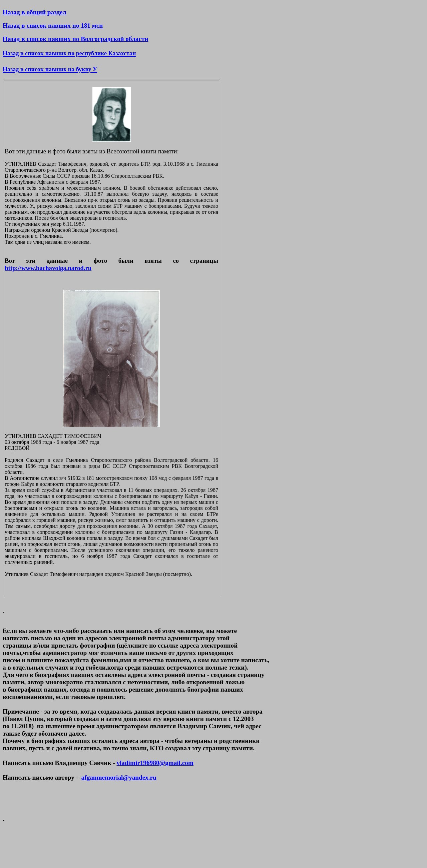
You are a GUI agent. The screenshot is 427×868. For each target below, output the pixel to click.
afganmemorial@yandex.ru (119, 777)
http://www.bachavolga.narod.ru (48, 268)
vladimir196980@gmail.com (155, 763)
